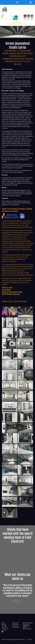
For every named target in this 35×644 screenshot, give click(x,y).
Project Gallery (16, 627)
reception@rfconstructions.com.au (17, 24)
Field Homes (15, 624)
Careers (4, 630)
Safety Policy (26, 624)
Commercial (15, 623)
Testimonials (5, 629)
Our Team (4, 626)
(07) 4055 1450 (16, 22)
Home (3, 623)
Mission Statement (28, 623)
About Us (4, 624)
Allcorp (26, 639)
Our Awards (15, 626)
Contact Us (5, 627)
